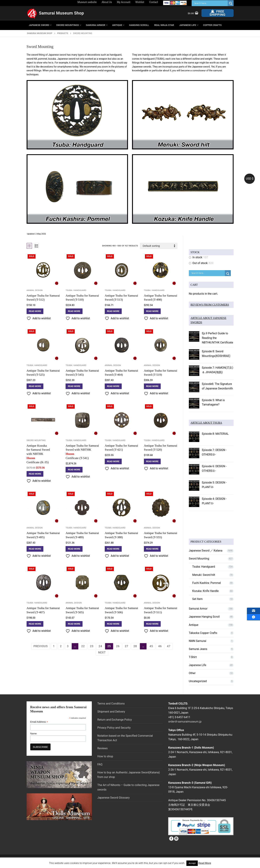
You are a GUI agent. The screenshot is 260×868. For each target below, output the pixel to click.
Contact (154, 2)
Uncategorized (198, 681)
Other (192, 673)
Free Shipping (217, 13)
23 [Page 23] (92, 646)
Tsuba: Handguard (76, 290)
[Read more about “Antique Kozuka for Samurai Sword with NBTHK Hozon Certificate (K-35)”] (35, 474)
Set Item (197, 599)
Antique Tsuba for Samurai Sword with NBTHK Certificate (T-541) (82, 452)
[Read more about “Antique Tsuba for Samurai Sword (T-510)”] (74, 311)
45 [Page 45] (151, 646)
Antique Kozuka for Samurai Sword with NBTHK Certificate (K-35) (43, 454)
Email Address (39, 722)
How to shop (105, 756)
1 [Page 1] (54, 646)
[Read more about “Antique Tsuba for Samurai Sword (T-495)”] (35, 549)
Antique (194, 625)
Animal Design (35, 290)
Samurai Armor (198, 609)
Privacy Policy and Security (114, 728)
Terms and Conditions (111, 704)
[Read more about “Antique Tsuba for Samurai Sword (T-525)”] (35, 386)
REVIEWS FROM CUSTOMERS (210, 305)
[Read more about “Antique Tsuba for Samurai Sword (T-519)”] (152, 386)
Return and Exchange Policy (115, 720)
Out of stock (200, 263)
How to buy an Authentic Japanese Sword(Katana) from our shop (129, 775)
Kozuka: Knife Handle (206, 591)
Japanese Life (198, 665)
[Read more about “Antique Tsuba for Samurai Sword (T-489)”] (74, 549)
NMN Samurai (198, 641)
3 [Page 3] (68, 646)
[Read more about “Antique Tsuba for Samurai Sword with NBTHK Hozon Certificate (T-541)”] (74, 470)
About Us (107, 2)
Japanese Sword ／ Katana (206, 551)
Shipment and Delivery (111, 712)
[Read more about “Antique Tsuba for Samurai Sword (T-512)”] (35, 311)
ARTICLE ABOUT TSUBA (206, 423)
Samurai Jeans (198, 649)
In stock (197, 257)
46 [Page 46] (160, 646)
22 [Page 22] (83, 646)
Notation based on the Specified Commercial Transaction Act (125, 738)
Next (102, 652)
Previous (41, 646)
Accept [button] (192, 863)
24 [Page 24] (100, 646)
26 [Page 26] (118, 646)
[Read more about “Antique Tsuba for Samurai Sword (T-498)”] (152, 311)
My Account (124, 2)
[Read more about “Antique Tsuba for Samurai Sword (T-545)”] (74, 386)
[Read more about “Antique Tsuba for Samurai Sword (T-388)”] (113, 549)
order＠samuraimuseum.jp (185, 722)
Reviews (103, 748)
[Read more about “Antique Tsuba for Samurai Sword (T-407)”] (35, 624)
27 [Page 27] (127, 646)
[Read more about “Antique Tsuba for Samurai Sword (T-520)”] (152, 461)
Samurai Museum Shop (62, 13)
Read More (205, 863)
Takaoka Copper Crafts (203, 633)
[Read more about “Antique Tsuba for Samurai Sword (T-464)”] (113, 386)
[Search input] (211, 3)
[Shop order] (159, 246)
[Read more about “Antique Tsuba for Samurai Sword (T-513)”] (113, 311)
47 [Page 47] (169, 646)
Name (33, 734)
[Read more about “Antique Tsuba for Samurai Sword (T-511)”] (152, 624)
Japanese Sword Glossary (113, 798)
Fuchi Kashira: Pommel (207, 583)
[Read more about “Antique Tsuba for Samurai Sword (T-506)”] (113, 624)
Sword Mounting (36, 440)
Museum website (87, 2)
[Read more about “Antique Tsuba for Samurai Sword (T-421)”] (113, 461)
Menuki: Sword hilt (204, 575)
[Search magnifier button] (231, 3)
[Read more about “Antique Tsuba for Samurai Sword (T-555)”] (152, 549)
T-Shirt (193, 657)
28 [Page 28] (135, 646)
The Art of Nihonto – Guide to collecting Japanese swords (128, 787)
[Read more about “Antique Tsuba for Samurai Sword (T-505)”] (74, 624)
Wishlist (140, 2)
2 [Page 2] (61, 646)
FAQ (100, 764)
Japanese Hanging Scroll (204, 617)
